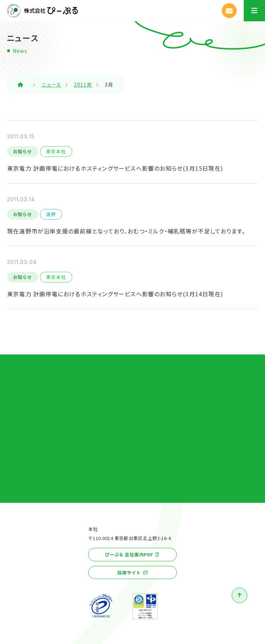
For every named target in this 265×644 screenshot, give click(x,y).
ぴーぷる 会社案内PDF (129, 554)
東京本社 (56, 151)
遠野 (51, 214)
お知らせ (23, 151)
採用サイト (129, 573)
